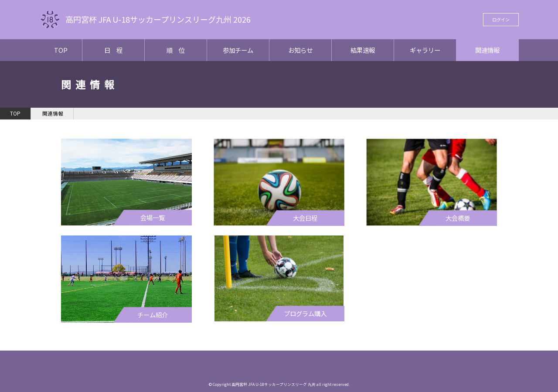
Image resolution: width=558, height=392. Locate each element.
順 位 (176, 50)
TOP (61, 50)
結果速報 (363, 50)
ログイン (501, 19)
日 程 (113, 50)
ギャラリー (425, 50)
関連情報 (487, 50)
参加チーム (238, 50)
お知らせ (300, 50)
